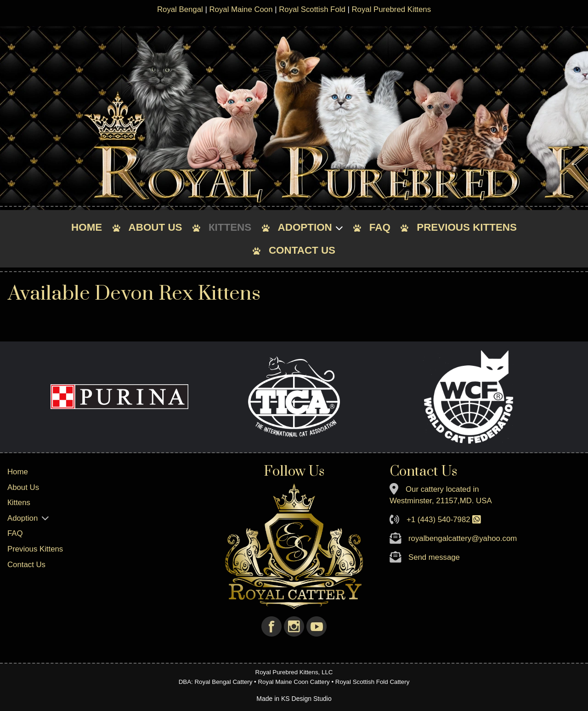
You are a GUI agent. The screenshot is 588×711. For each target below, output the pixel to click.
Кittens (230, 227)
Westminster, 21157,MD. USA (441, 501)
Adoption (305, 227)
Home (87, 227)
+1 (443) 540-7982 (438, 520)
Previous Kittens (467, 227)
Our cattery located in (442, 489)
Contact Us (302, 250)
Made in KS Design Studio (294, 699)
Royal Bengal (180, 9)
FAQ (380, 227)
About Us (155, 227)
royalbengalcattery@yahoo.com (463, 538)
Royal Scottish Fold (312, 9)
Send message (434, 557)
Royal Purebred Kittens (391, 9)
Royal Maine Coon (241, 9)
